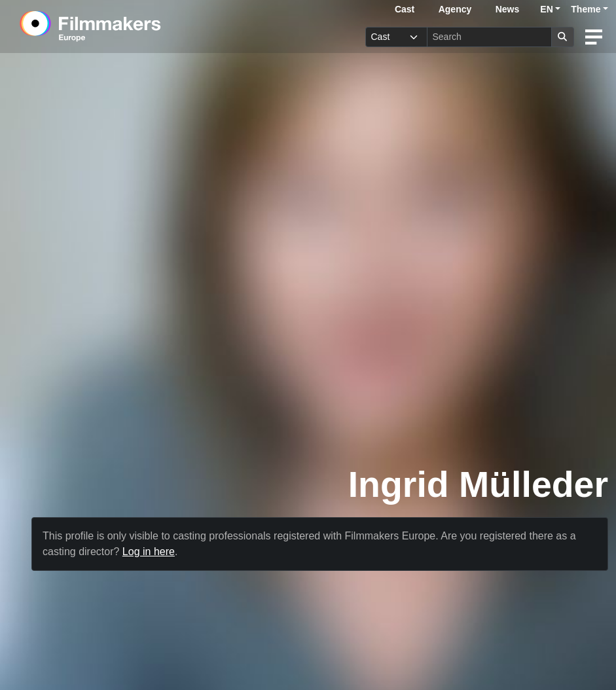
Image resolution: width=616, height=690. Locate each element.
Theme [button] (586, 9)
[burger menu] (594, 37)
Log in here (149, 552)
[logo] (123, 26)
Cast (405, 9)
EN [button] (546, 9)
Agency (455, 9)
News (508, 9)
